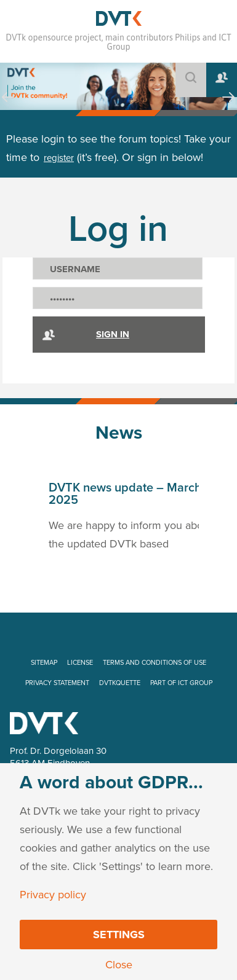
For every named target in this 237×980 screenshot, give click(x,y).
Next (228, 109)
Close (119, 965)
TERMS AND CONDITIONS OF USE (155, 663)
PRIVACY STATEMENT (57, 683)
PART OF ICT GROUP (181, 683)
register (59, 158)
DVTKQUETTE (120, 683)
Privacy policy (53, 895)
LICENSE (80, 663)
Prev (8, 109)
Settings (119, 935)
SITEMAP (44, 663)
